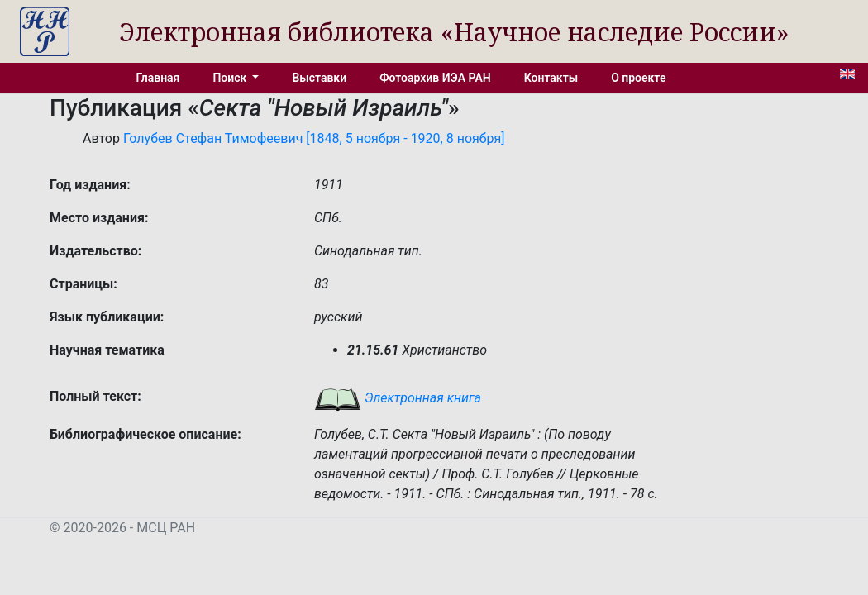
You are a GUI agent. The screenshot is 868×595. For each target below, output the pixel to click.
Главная (158, 78)
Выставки (319, 78)
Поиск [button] (231, 78)
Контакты (551, 78)
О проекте (638, 78)
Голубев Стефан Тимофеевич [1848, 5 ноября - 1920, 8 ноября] (314, 138)
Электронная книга (398, 398)
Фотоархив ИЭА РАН (435, 78)
